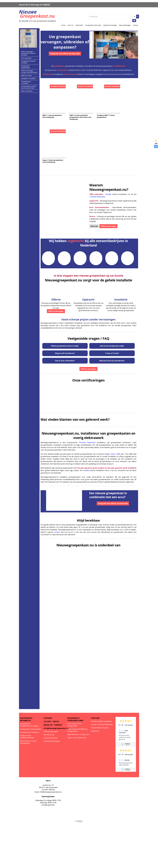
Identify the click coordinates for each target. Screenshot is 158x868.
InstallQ (108, 191)
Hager (108, 451)
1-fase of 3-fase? (112, 350)
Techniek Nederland (97, 194)
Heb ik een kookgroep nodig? (112, 343)
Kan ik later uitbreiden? (65, 358)
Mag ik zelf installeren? (65, 350)
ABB (118, 451)
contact (57, 529)
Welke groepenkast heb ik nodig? (65, 343)
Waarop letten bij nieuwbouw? (112, 358)
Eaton (113, 451)
